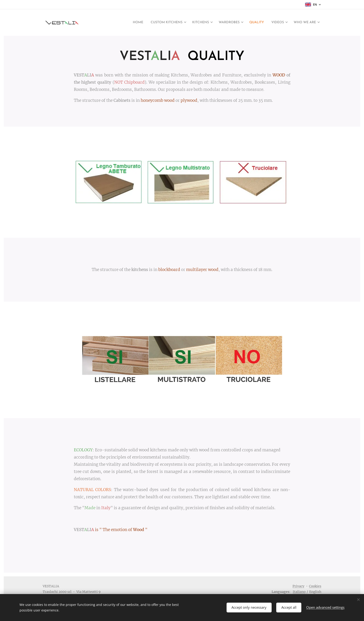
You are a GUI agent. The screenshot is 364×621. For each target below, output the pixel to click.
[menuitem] (133, 23)
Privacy (298, 586)
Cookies (315, 586)
